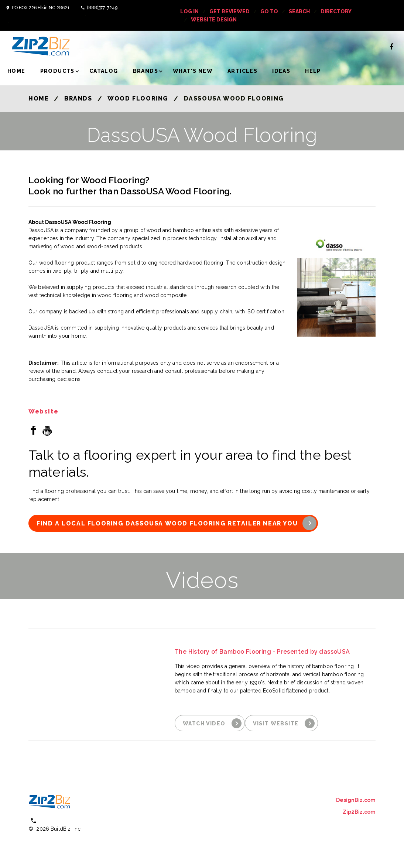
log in (189, 11)
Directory (336, 11)
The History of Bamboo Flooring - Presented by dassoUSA (262, 652)
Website (43, 412)
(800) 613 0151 (60, 821)
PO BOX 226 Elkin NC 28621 (41, 8)
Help (313, 71)
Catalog (104, 71)
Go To (269, 11)
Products (57, 71)
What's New (193, 71)
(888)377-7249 (102, 8)
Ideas (281, 71)
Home (16, 71)
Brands (145, 71)
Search (299, 11)
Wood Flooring (138, 98)
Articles (242, 71)
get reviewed (230, 11)
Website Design (214, 20)
